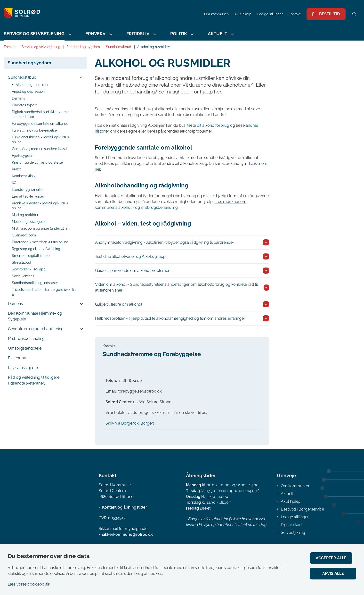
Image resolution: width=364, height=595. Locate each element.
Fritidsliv (138, 34)
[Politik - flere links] (192, 34)
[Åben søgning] (354, 14)
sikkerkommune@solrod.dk (127, 534)
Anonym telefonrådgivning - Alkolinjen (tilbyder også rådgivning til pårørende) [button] (164, 242)
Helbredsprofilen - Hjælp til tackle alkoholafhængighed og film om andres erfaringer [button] (170, 318)
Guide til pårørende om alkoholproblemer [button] (132, 271)
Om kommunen (295, 486)
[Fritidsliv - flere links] (154, 34)
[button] (80, 78)
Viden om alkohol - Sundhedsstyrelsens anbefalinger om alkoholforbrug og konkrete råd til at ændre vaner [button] (176, 287)
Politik (179, 34)
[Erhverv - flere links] (110, 34)
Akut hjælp (291, 501)
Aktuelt (218, 34)
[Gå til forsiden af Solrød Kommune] (101, 14)
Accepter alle (335, 558)
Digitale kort (291, 525)
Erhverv (95, 34)
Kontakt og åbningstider (125, 507)
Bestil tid (326, 14)
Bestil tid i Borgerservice (302, 509)
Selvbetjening (293, 532)
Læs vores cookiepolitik (29, 584)
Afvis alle (335, 574)
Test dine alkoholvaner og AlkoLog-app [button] (130, 256)
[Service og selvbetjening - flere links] (69, 34)
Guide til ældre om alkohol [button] (119, 304)
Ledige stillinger (270, 14)
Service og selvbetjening (34, 34)
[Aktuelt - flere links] (232, 34)
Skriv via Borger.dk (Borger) (130, 423)
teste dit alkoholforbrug (208, 125)
